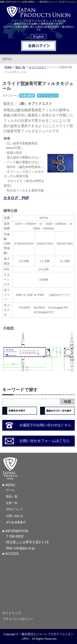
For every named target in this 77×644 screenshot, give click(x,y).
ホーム (10, 490)
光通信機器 (27, 96)
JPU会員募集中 (16, 522)
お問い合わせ (15, 516)
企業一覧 (12, 503)
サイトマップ (11, 613)
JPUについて (14, 509)
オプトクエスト (38, 67)
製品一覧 (12, 496)
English (38, 37)
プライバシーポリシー (18, 619)
